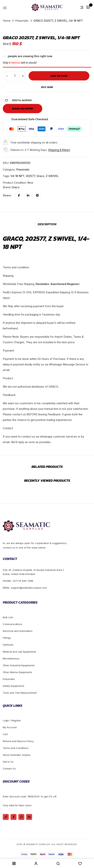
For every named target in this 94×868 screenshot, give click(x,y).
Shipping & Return (59, 150)
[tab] (47, 224)
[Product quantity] (15, 76)
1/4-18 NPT (17, 176)
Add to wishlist (22, 100)
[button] (89, 7)
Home (7, 21)
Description (47, 224)
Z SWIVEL (52, 176)
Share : (8, 195)
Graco (40, 176)
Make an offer (23, 108)
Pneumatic (22, 21)
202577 (30, 176)
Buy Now (47, 87)
